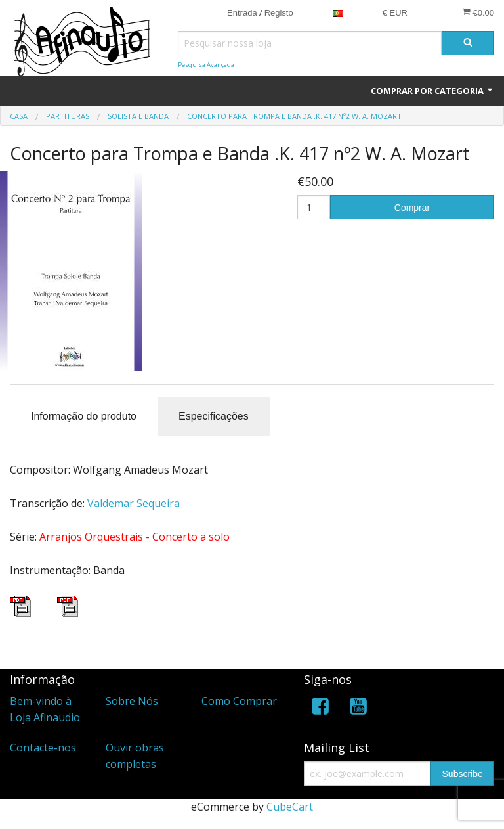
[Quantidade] (314, 207)
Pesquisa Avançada (206, 65)
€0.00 (478, 12)
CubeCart (290, 807)
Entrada (242, 13)
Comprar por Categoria (432, 91)
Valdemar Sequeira (134, 503)
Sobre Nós (132, 701)
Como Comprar (239, 701)
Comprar (412, 208)
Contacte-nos (43, 748)
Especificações (214, 416)
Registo (279, 13)
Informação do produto (84, 416)
